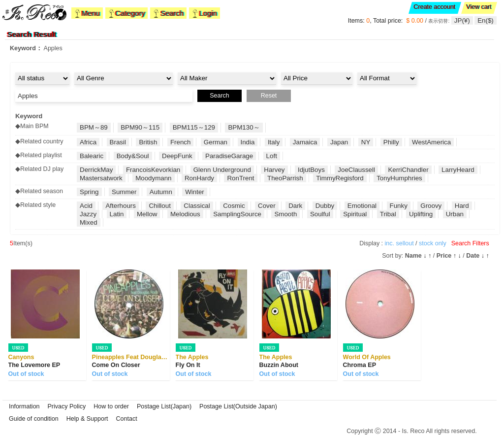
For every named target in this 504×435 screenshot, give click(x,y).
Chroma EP (360, 365)
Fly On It (188, 365)
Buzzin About (279, 365)
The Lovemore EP (34, 365)
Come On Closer (116, 365)
